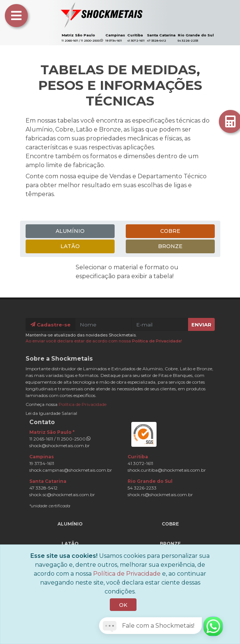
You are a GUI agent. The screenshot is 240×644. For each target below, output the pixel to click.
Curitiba (135, 35)
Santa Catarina (161, 35)
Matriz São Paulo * (52, 432)
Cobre (170, 231)
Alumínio (70, 231)
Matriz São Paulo (78, 35)
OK (123, 605)
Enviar (201, 325)
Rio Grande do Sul (196, 35)
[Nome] (103, 324)
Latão (70, 246)
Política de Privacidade (157, 341)
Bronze (170, 246)
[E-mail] (160, 324)
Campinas (115, 35)
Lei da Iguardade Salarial (51, 413)
